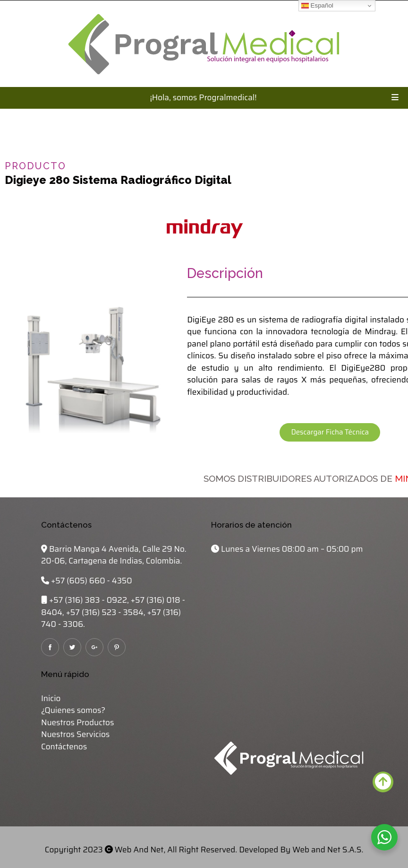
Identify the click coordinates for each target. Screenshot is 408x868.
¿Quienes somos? (73, 710)
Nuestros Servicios (75, 734)
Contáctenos (64, 746)
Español (317, 6)
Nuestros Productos (77, 722)
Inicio (51, 698)
